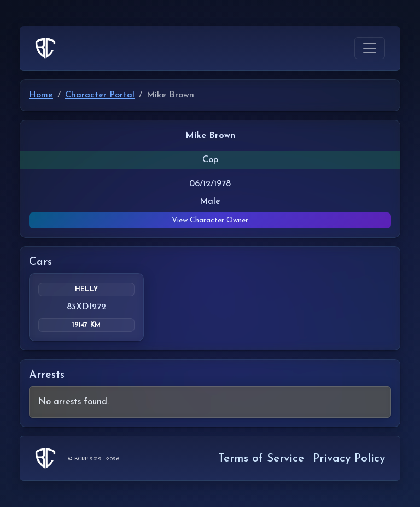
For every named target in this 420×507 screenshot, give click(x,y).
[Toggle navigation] (370, 48)
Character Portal (100, 95)
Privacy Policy (349, 459)
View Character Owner (210, 220)
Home (41, 95)
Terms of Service (261, 459)
